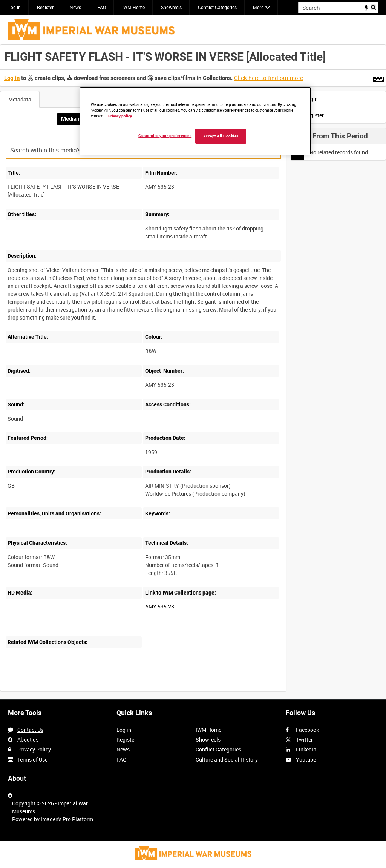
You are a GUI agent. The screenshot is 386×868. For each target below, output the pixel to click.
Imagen (50, 819)
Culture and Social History (227, 760)
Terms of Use (32, 760)
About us (28, 740)
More (258, 7)
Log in (15, 7)
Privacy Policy (34, 749)
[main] (193, 372)
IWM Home (133, 7)
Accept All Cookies (221, 136)
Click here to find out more (269, 78)
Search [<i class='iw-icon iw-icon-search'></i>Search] (374, 7)
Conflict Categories (217, 7)
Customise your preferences (165, 136)
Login (306, 99)
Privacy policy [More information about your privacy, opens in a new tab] (120, 116)
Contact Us (30, 730)
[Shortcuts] (378, 78)
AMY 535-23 (160, 606)
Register (45, 7)
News (75, 7)
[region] (195, 121)
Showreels (171, 7)
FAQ (102, 7)
